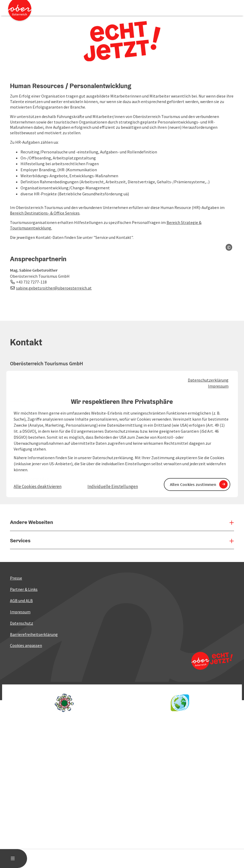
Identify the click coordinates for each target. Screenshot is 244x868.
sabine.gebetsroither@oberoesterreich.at (54, 591)
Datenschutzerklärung (208, 380)
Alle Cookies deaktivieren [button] (38, 486)
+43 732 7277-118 (31, 585)
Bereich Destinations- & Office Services (45, 213)
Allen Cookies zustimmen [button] (193, 484)
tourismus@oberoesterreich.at (38, 717)
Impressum (218, 386)
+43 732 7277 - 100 (26, 701)
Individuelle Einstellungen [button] (113, 486)
